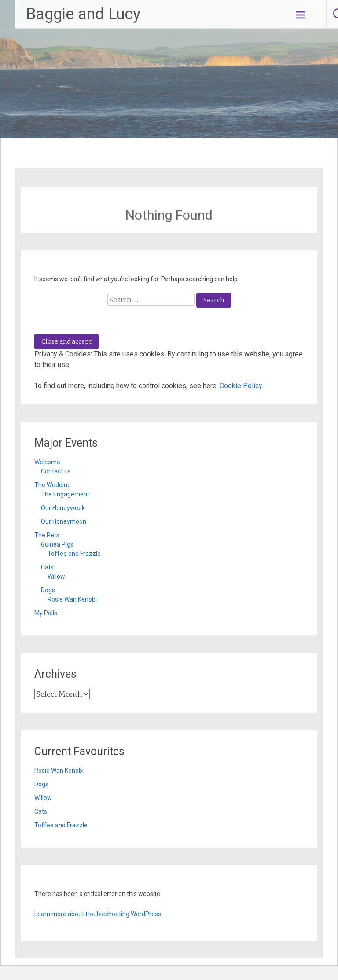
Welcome (47, 462)
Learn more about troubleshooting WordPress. (98, 914)
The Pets (47, 535)
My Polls (46, 613)
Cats (47, 567)
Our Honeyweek (63, 508)
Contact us (56, 471)
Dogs (48, 590)
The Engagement (65, 494)
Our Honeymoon (64, 521)
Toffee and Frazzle (74, 554)
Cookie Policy (241, 386)
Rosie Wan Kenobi (72, 599)
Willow (56, 576)
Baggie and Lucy (83, 14)
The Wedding (53, 485)
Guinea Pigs (57, 544)
